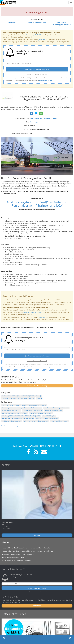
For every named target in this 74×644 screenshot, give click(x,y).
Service (39, 398)
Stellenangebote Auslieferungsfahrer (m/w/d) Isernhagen (22, 408)
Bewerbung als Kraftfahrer (35, 35)
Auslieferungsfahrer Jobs (53, 410)
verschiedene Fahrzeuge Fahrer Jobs (56, 408)
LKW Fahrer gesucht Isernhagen (47, 418)
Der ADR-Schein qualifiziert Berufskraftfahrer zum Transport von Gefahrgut (27, 551)
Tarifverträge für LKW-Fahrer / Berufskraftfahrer (18, 554)
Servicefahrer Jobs (49, 416)
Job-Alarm (42, 40)
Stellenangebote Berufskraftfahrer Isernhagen (18, 418)
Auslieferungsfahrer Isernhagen (41, 413)
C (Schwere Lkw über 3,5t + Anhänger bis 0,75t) (18, 398)
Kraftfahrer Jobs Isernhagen (12, 421)
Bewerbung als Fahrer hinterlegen (37, 386)
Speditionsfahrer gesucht (59, 421)
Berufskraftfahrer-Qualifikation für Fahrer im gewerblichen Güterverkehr (27, 548)
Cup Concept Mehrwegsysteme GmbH (44, 118)
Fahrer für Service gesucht (11, 410)
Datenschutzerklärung (45, 80)
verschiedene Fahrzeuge (10, 396)
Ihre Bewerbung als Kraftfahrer (34, 313)
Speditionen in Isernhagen (10, 426)
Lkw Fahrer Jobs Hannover (11, 405)
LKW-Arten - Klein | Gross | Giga (13, 557)
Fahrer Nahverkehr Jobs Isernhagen (36, 421)
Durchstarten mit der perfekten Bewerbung (16, 561)
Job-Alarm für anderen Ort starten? (37, 74)
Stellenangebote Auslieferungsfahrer (15, 413)
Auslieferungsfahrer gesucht (32, 410)
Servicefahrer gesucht (33, 416)
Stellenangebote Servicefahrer (12, 416)
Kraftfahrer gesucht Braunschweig (34, 405)
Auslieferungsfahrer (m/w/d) (31, 396)
